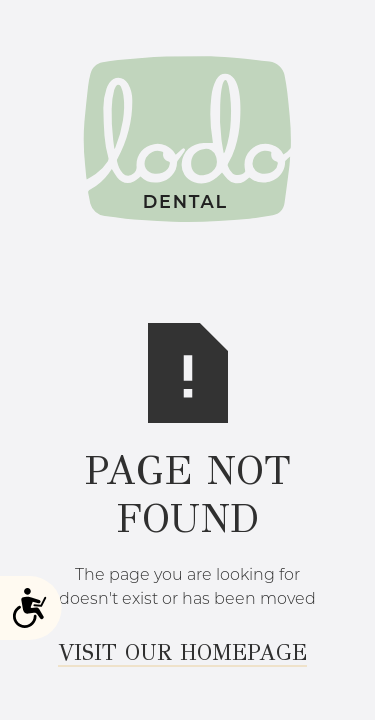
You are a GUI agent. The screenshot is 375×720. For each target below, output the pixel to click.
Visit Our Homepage (182, 653)
